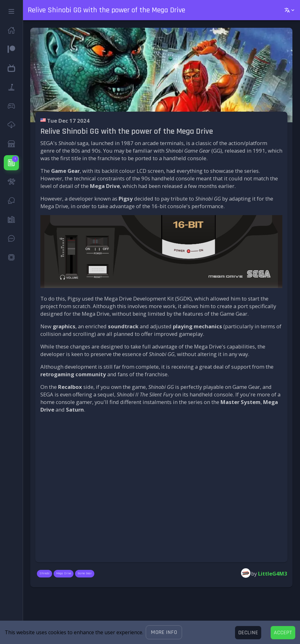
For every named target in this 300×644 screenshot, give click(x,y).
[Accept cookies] (283, 633)
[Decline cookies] (248, 633)
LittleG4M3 (273, 574)
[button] (164, 632)
